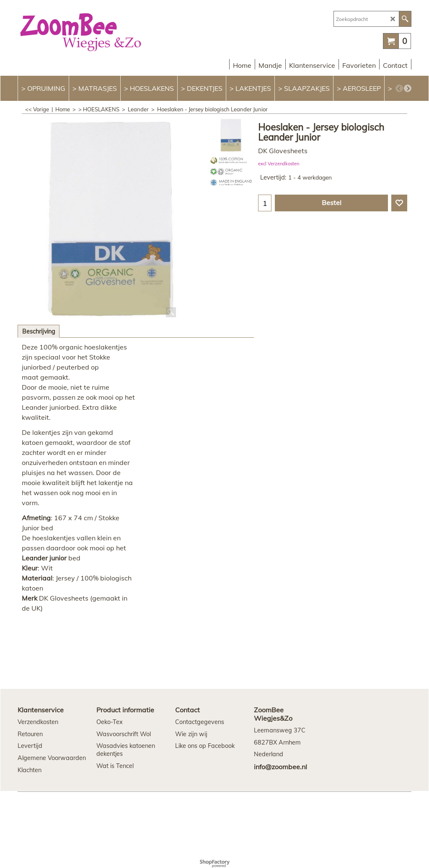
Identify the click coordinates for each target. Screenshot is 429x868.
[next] (408, 88)
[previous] (399, 88)
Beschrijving (39, 331)
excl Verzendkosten (279, 164)
